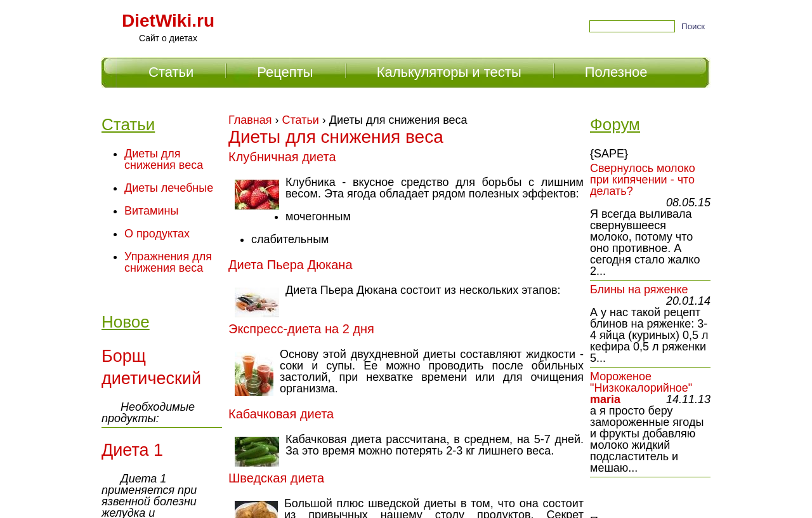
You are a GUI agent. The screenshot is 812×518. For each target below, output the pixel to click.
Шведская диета (276, 478)
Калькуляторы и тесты (449, 72)
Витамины (151, 211)
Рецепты (285, 72)
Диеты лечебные (169, 188)
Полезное (616, 72)
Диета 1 (132, 450)
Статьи (301, 120)
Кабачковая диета (281, 414)
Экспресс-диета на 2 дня (301, 329)
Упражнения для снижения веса (168, 262)
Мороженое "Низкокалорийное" (641, 382)
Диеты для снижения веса (164, 159)
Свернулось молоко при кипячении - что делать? (643, 180)
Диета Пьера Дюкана (291, 265)
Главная (250, 120)
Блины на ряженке (639, 289)
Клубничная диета (282, 157)
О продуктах (157, 234)
